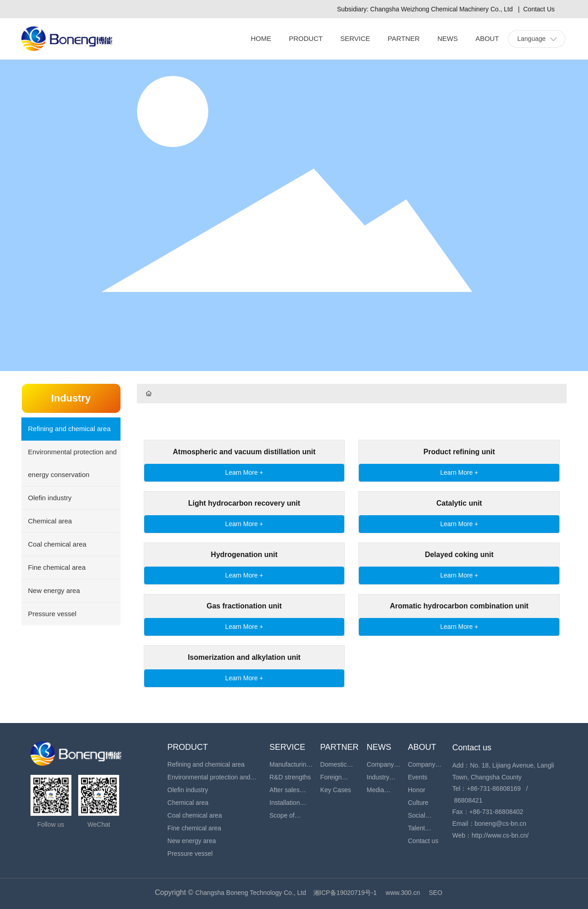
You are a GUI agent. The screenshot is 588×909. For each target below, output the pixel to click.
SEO (436, 893)
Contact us (472, 748)
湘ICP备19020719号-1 (345, 893)
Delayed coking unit (459, 555)
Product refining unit (459, 452)
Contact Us (539, 9)
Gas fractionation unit (244, 606)
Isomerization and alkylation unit (244, 657)
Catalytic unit (459, 503)
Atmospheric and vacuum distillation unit (244, 452)
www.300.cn (403, 893)
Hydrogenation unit (244, 555)
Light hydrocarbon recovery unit (244, 503)
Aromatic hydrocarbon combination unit (459, 606)
